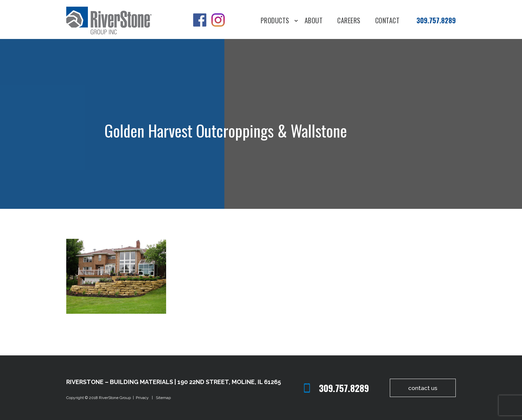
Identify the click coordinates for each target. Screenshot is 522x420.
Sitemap (163, 398)
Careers (349, 21)
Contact (388, 21)
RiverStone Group (115, 398)
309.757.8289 (436, 20)
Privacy (143, 398)
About (314, 21)
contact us (421, 388)
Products (275, 21)
